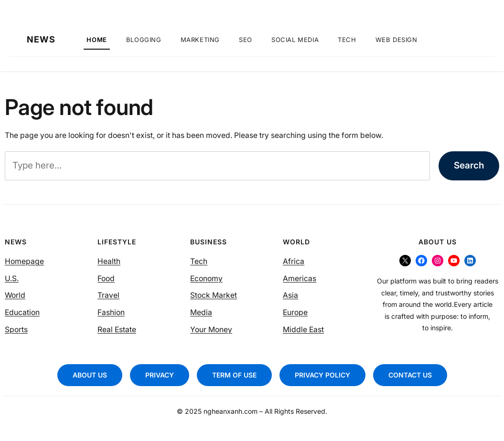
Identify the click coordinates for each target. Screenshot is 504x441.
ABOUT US (90, 375)
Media (201, 312)
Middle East (303, 330)
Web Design (397, 40)
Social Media (295, 40)
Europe (295, 312)
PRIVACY (160, 375)
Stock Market (214, 295)
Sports (16, 330)
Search (469, 165)
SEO (246, 40)
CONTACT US (410, 375)
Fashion (111, 312)
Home (97, 40)
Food (106, 278)
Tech (347, 40)
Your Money (211, 330)
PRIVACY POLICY (322, 375)
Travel (108, 295)
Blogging (144, 40)
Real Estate (117, 330)
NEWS (41, 40)
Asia (290, 295)
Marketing (200, 40)
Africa (294, 261)
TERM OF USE (234, 375)
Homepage (24, 261)
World (15, 295)
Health (109, 261)
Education (22, 312)
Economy (206, 278)
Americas (300, 278)
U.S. (12, 278)
